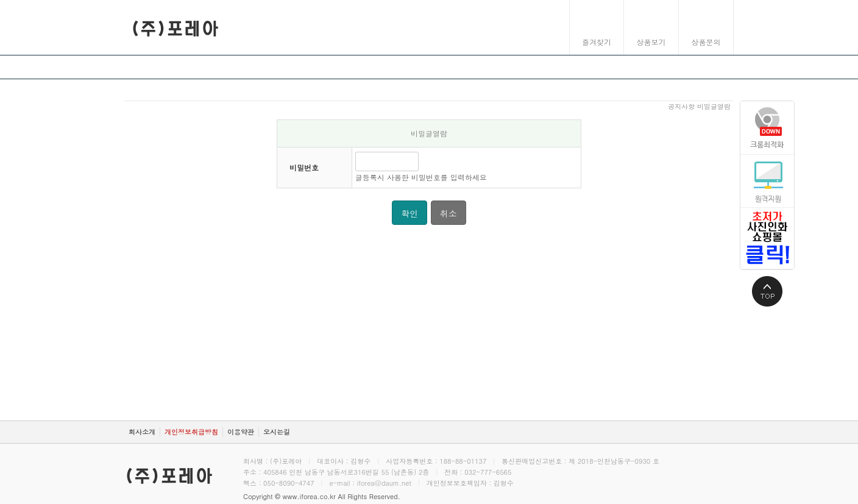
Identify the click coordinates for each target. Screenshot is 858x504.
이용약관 (241, 432)
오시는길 (277, 432)
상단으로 (767, 291)
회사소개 (142, 432)
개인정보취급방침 (191, 432)
